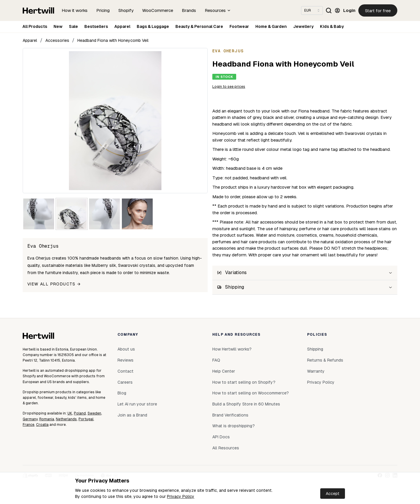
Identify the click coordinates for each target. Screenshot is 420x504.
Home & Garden (271, 26)
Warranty (316, 371)
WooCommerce (158, 10)
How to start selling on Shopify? (244, 382)
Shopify (126, 10)
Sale (73, 26)
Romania (47, 419)
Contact (126, 371)
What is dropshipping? (234, 426)
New (58, 26)
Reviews (126, 360)
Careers (125, 382)
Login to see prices (229, 87)
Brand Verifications (230, 415)
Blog (122, 393)
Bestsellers (96, 26)
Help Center (224, 371)
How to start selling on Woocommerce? (251, 393)
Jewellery (303, 26)
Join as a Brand (132, 415)
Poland (80, 413)
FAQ (216, 360)
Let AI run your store (137, 404)
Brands (189, 10)
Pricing (103, 10)
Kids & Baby (332, 26)
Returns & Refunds (325, 360)
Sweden (94, 413)
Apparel (122, 26)
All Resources (226, 448)
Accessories (57, 40)
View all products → (54, 284)
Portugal (86, 419)
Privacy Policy (181, 496)
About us (126, 349)
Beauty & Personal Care (199, 26)
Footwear (239, 26)
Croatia (42, 425)
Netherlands (66, 419)
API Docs (221, 437)
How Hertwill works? (232, 349)
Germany (30, 419)
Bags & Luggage (153, 26)
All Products (35, 26)
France (29, 425)
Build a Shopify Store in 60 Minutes (246, 404)
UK (70, 413)
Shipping (315, 349)
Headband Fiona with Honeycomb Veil (113, 40)
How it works (75, 10)
